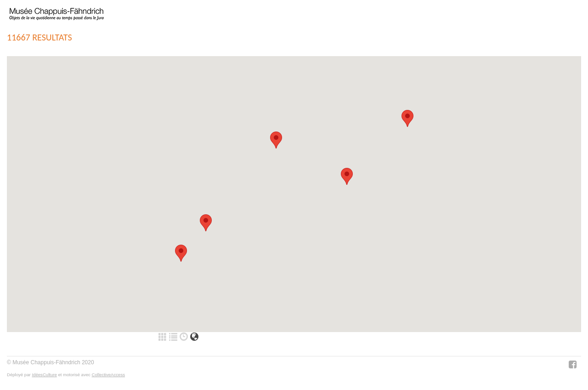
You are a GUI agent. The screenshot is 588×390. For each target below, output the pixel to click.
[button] (181, 253)
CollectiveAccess (109, 375)
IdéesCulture (44, 375)
